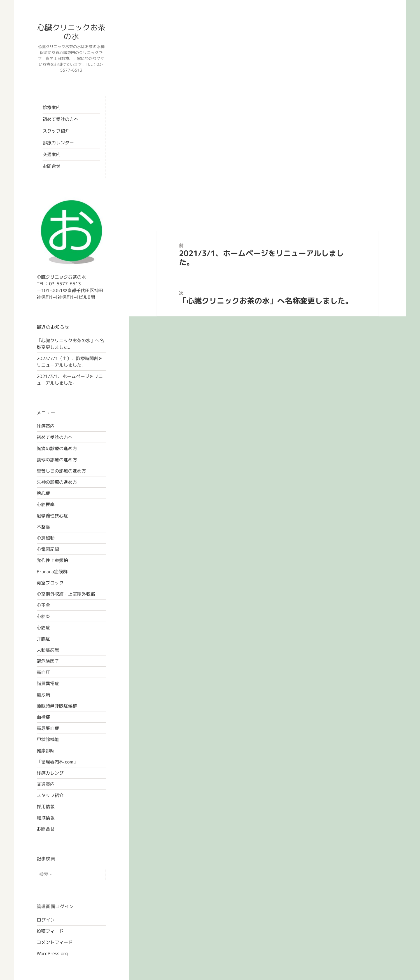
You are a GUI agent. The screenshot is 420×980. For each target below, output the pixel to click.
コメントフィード (55, 942)
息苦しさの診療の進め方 (61, 471)
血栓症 (43, 717)
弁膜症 (43, 639)
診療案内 (52, 107)
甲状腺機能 (48, 739)
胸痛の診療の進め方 (57, 448)
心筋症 (43, 628)
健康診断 (46, 751)
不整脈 (43, 527)
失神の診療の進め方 (57, 482)
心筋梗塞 (46, 504)
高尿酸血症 (48, 728)
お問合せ (52, 166)
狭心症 (43, 493)
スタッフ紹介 (56, 131)
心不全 (43, 605)
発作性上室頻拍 (52, 560)
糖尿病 (43, 695)
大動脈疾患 (48, 650)
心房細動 (46, 538)
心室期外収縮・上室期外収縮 (66, 594)
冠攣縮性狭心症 (52, 516)
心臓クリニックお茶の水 (71, 32)
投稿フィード (50, 931)
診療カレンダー (58, 143)
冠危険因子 (48, 661)
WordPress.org (52, 953)
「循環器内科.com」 (57, 762)
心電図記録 (48, 549)
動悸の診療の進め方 (57, 460)
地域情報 (46, 818)
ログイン (46, 920)
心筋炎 (43, 616)
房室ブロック (50, 583)
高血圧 (43, 672)
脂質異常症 (48, 683)
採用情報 (46, 807)
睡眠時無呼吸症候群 (57, 706)
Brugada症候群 (52, 572)
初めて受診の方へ (60, 119)
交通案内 (52, 154)
